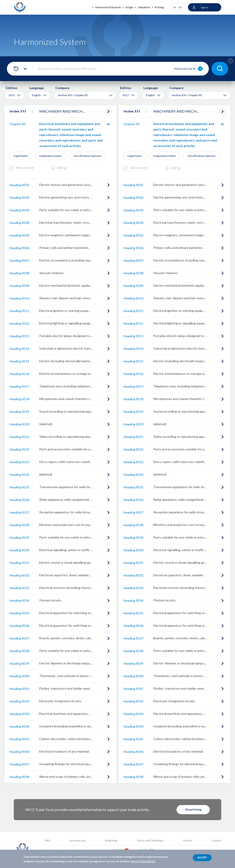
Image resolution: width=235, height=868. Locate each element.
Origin (129, 7)
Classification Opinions (88, 156)
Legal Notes (21, 156)
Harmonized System (108, 7)
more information (143, 861)
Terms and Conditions (150, 840)
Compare (62, 88)
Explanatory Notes (51, 156)
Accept (202, 858)
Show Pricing (193, 809)
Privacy (188, 840)
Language (37, 88)
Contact (216, 840)
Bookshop (111, 840)
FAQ (48, 840)
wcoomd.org (78, 840)
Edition (12, 88)
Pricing (159, 7)
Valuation (144, 7)
